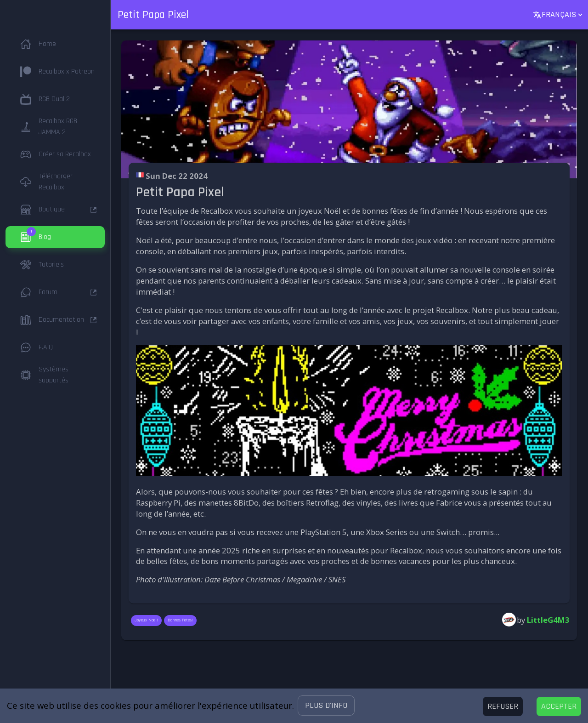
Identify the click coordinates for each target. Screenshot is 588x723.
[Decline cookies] (503, 706)
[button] (326, 706)
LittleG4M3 (548, 620)
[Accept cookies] (559, 706)
